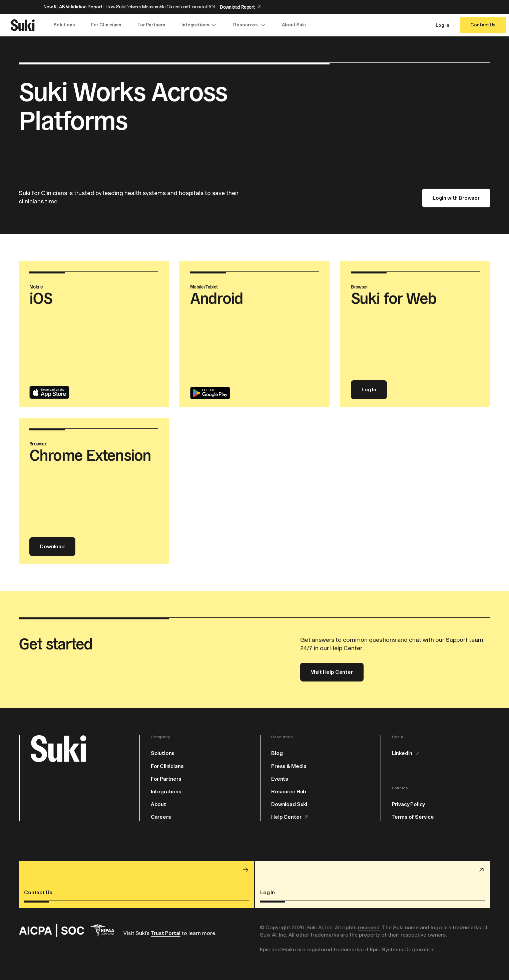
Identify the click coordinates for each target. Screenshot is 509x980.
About (158, 804)
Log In (442, 25)
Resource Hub (289, 792)
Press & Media (289, 766)
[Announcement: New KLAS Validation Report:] (255, 7)
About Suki (294, 25)
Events (280, 779)
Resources (249, 25)
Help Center (290, 817)
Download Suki (289, 804)
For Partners (151, 25)
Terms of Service (413, 817)
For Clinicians (106, 25)
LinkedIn (406, 753)
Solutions (64, 25)
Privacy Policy (409, 804)
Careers (161, 817)
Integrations (199, 25)
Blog (277, 753)
